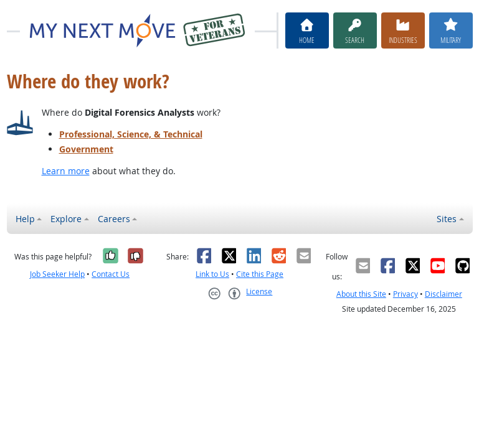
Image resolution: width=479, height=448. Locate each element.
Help (25, 219)
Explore (66, 219)
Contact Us (111, 274)
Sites (447, 219)
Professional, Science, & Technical (131, 134)
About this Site (361, 294)
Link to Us (212, 274)
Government (86, 149)
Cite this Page (260, 274)
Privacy (405, 294)
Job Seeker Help (57, 274)
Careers (114, 219)
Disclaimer (443, 294)
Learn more (66, 171)
